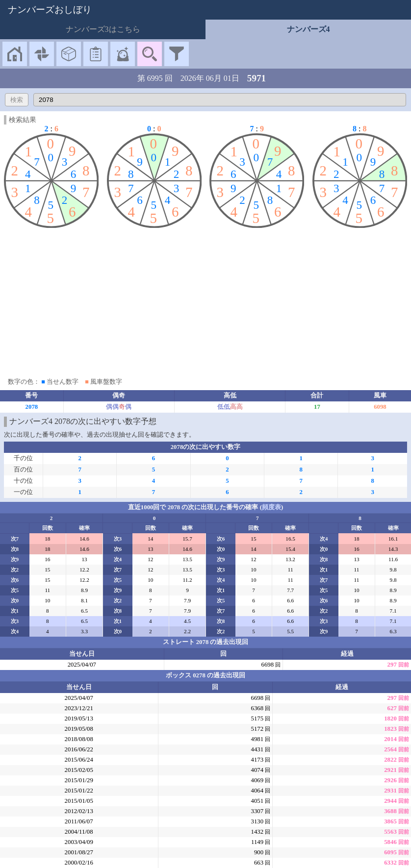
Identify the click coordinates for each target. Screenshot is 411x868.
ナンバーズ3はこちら (103, 29)
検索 (17, 100)
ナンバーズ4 (308, 29)
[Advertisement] (205, 300)
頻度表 (271, 507)
